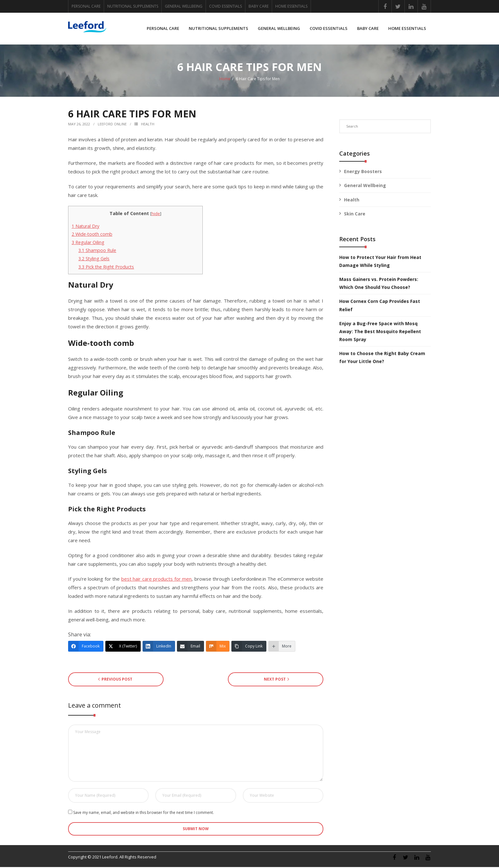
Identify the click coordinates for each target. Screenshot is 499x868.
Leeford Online (112, 125)
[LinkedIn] (159, 647)
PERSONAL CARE (86, 6)
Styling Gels (94, 259)
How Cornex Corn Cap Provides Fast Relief (380, 306)
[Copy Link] (249, 647)
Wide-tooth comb (92, 235)
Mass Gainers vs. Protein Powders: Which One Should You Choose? (379, 284)
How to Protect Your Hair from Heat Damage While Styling (380, 262)
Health (148, 125)
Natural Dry (85, 227)
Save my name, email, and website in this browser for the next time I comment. (144, 813)
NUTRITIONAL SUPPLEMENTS (133, 6)
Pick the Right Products (106, 268)
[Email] (190, 647)
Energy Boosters (363, 172)
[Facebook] (86, 647)
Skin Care (355, 215)
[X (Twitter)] (123, 647)
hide (156, 214)
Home (225, 80)
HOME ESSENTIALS (291, 6)
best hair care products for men (157, 580)
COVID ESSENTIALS (225, 6)
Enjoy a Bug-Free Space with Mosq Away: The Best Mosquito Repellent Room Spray (380, 332)
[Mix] (218, 647)
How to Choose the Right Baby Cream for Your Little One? (382, 358)
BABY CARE (259, 6)
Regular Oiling (88, 243)
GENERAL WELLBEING (184, 6)
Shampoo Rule (97, 252)
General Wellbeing (365, 187)
